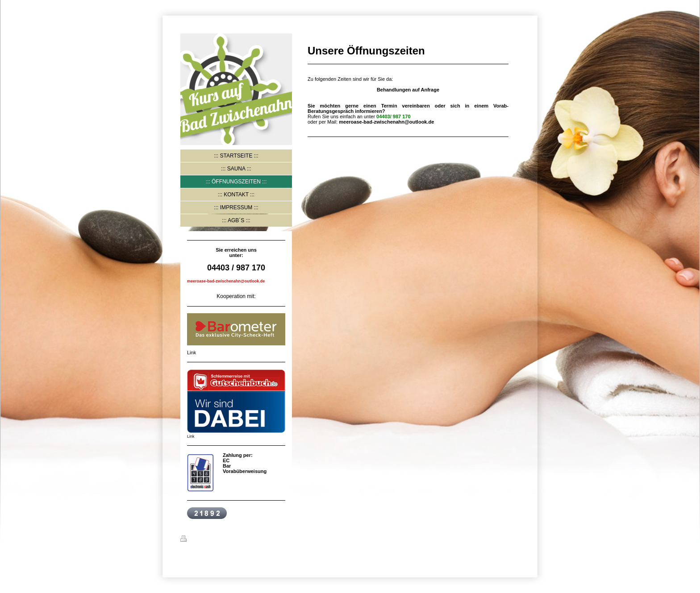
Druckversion (201, 540)
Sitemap (235, 540)
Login (513, 539)
